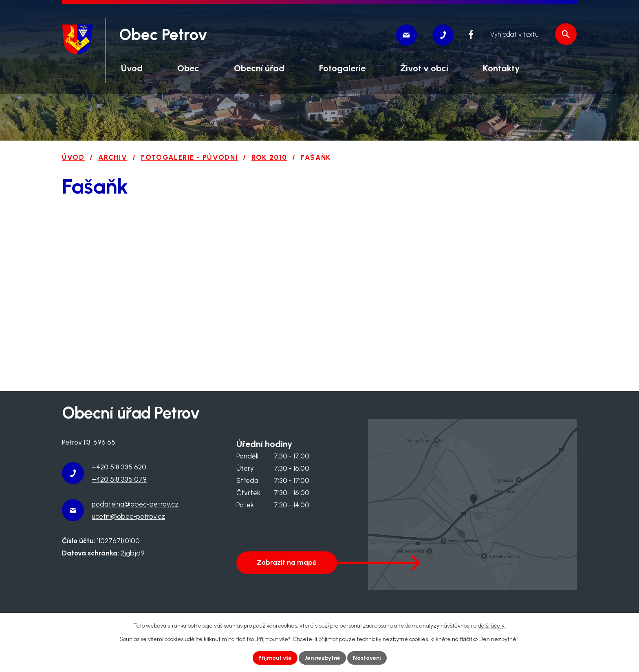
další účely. (492, 626)
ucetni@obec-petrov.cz (128, 516)
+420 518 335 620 (119, 467)
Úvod (73, 157)
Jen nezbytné (322, 658)
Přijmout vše (275, 658)
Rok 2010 (269, 157)
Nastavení (367, 658)
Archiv (113, 157)
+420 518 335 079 (119, 479)
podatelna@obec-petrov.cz (135, 504)
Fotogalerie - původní (189, 157)
